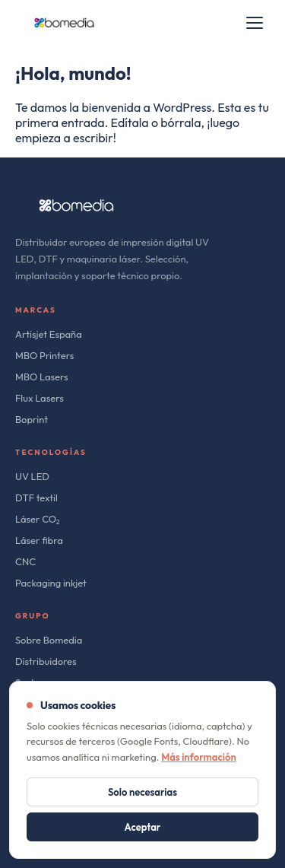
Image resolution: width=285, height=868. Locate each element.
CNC (25, 561)
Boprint (32, 419)
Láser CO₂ (38, 519)
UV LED (32, 476)
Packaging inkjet (51, 583)
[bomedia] (64, 23)
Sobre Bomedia (49, 640)
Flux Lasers (40, 398)
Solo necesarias (142, 792)
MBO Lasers (42, 377)
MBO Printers (44, 355)
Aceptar (143, 827)
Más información (199, 757)
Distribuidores (46, 661)
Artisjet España (49, 334)
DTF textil (36, 498)
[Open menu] (255, 23)
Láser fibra (39, 540)
